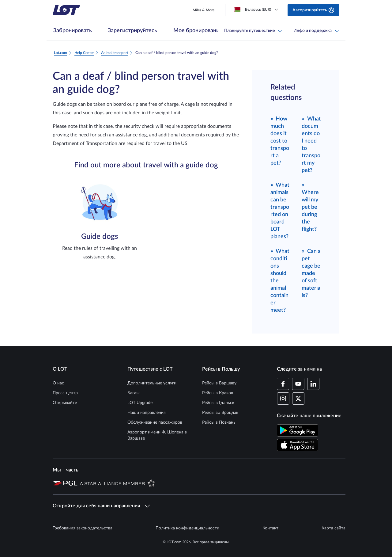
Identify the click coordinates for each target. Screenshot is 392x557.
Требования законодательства (83, 528)
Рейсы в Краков (218, 393)
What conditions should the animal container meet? (280, 280)
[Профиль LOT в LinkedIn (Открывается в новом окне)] (313, 384)
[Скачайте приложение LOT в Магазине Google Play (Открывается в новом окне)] (298, 430)
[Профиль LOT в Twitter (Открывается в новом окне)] (298, 399)
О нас (58, 383)
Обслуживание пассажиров (155, 422)
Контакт (270, 528)
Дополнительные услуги (152, 383)
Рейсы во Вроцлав (220, 413)
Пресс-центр (65, 393)
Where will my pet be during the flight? (310, 207)
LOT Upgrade (140, 403)
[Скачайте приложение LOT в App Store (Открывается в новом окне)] (298, 445)
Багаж (134, 393)
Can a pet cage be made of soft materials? (311, 273)
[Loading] (257, 10)
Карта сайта (334, 528)
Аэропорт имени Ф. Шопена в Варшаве (157, 435)
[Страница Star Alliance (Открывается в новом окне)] (118, 483)
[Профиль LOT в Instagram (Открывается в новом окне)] (283, 399)
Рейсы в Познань (219, 422)
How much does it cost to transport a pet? (280, 141)
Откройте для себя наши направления (101, 506)
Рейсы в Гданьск (218, 403)
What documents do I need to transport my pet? (311, 144)
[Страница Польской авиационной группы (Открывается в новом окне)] (65, 483)
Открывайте (65, 403)
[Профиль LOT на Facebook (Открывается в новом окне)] (283, 384)
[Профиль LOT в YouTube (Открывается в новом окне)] (298, 384)
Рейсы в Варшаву (219, 383)
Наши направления (147, 413)
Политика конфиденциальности (187, 528)
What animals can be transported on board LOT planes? (280, 210)
